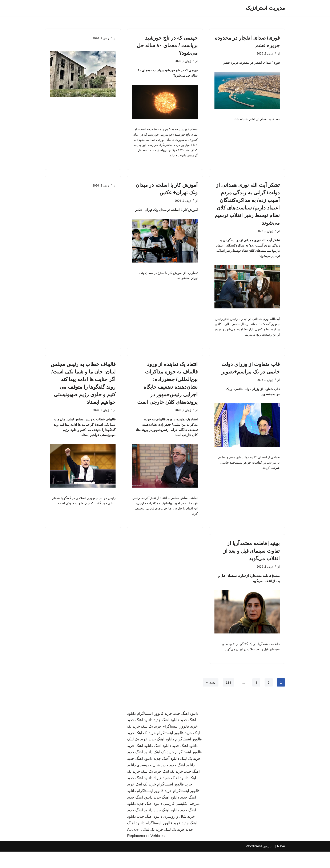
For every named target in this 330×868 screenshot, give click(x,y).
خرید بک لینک (151, 743)
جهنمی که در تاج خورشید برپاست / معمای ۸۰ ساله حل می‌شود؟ (167, 45)
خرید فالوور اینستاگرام (154, 730)
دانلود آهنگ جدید (161, 756)
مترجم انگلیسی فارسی (182, 820)
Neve (281, 863)
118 (228, 699)
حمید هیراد (162, 794)
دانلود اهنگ (162, 762)
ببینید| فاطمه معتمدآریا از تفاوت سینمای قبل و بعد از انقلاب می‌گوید (252, 565)
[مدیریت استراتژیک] (265, 8)
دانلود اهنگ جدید (186, 730)
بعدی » (210, 699)
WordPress (254, 863)
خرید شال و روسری (152, 781)
